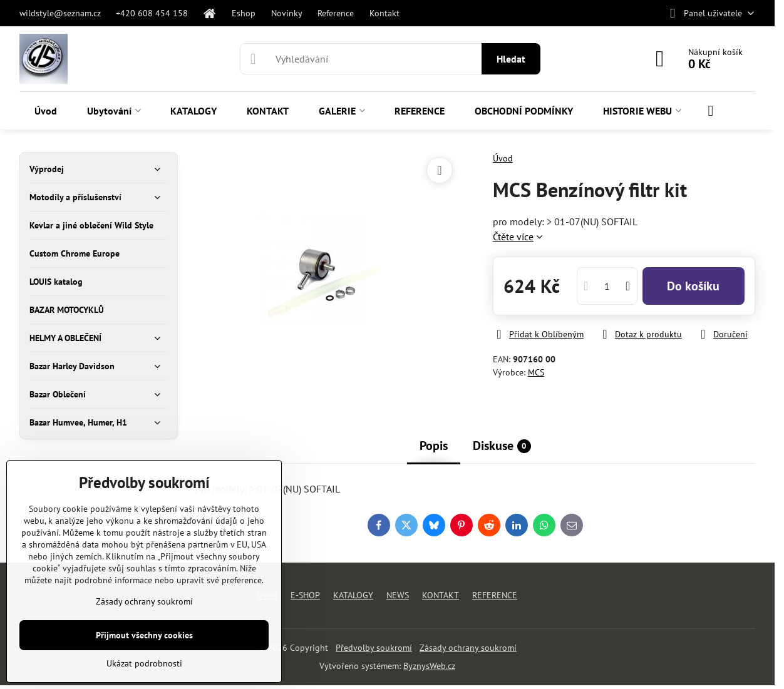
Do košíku (693, 286)
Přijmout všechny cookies (144, 635)
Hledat (511, 59)
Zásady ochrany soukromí (468, 648)
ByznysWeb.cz (429, 666)
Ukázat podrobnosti (144, 663)
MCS (536, 372)
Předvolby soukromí (374, 648)
